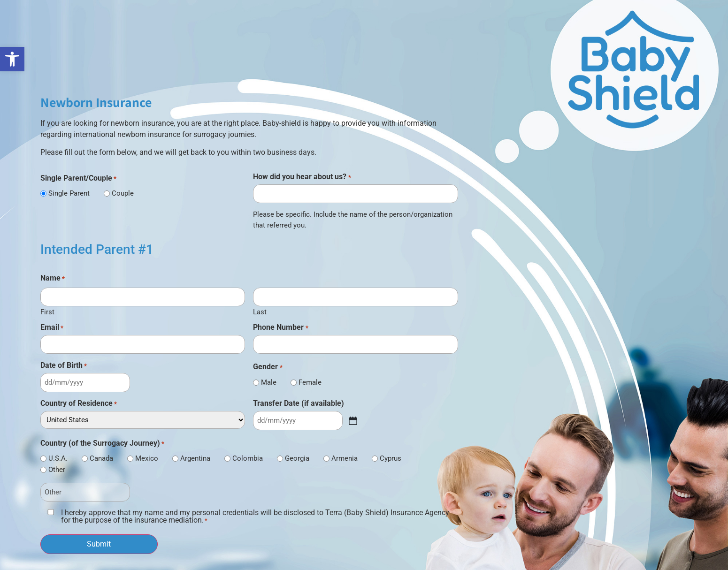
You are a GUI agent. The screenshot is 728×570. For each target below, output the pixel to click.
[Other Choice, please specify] (85, 492)
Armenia (345, 459)
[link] (12, 59)
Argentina (195, 459)
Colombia (248, 459)
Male (269, 383)
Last (260, 312)
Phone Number (280, 327)
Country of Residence (79, 403)
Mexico (147, 459)
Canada (101, 459)
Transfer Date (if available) (299, 403)
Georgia (297, 459)
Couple (123, 194)
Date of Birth (64, 365)
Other (57, 470)
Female (310, 383)
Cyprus (391, 459)
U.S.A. (58, 459)
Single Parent (69, 194)
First (47, 312)
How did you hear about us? (302, 177)
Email (52, 327)
